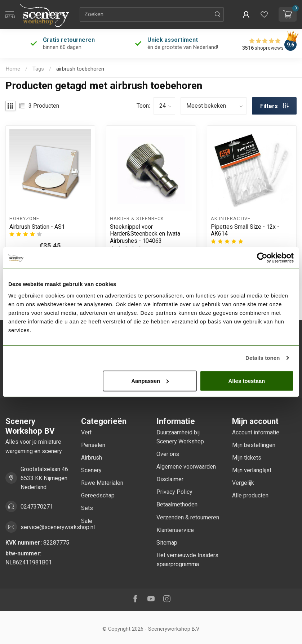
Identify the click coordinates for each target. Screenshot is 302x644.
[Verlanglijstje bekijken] (264, 14)
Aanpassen (150, 381)
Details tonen (263, 358)
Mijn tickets (247, 458)
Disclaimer (170, 479)
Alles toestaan (247, 381)
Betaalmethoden (177, 504)
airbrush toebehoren (80, 69)
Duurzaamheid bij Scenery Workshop (180, 437)
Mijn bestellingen (254, 445)
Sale (87, 521)
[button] (246, 14)
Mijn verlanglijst (252, 470)
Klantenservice (175, 530)
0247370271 (37, 507)
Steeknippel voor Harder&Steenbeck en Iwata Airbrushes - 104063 (145, 234)
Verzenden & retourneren (188, 517)
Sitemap (167, 543)
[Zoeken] (218, 14)
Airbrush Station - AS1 (37, 227)
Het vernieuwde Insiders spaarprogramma (187, 560)
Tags (38, 69)
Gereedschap (98, 495)
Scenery (91, 470)
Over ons (168, 454)
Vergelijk (243, 483)
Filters (274, 106)
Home (13, 69)
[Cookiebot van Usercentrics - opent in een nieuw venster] (262, 258)
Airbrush (92, 458)
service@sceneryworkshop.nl (58, 527)
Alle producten (250, 495)
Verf (86, 432)
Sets (87, 508)
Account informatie (256, 432)
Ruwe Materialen (102, 483)
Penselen (93, 445)
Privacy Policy (174, 492)
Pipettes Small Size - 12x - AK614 (245, 230)
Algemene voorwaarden (186, 467)
